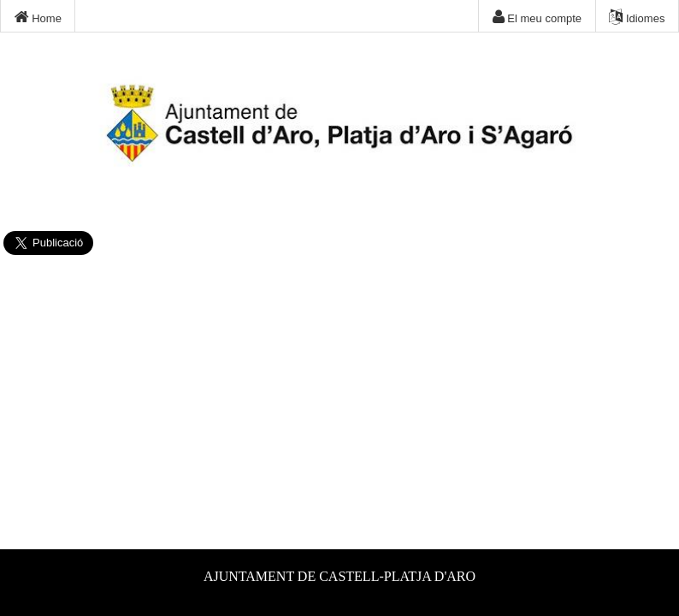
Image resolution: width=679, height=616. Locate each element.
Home (38, 17)
